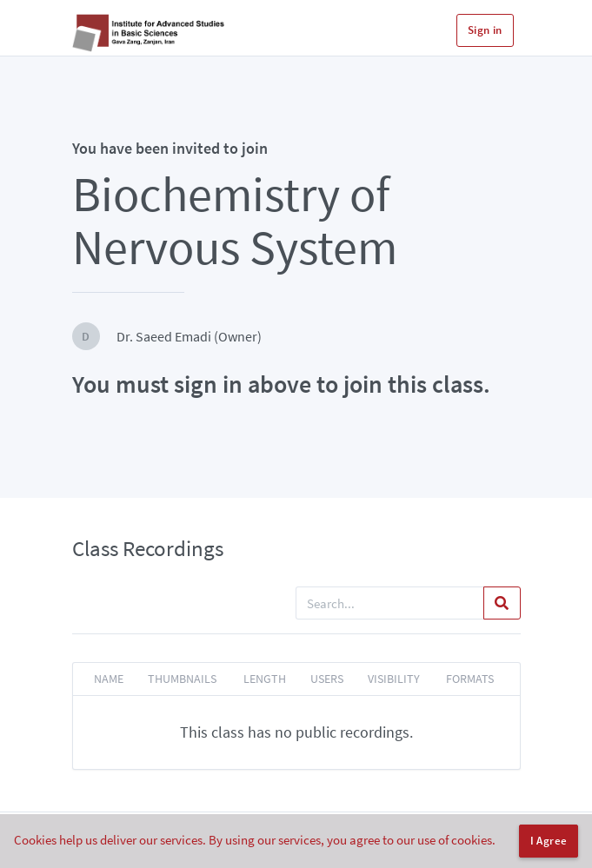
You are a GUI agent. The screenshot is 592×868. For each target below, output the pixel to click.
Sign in (485, 30)
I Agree (549, 841)
